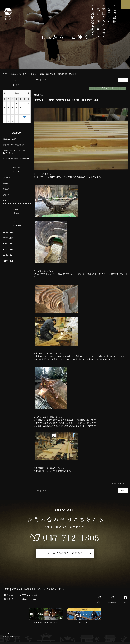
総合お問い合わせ (31, 599)
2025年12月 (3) (8, 255)
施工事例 (9, 599)
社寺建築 (9, 595)
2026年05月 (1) (8, 232)
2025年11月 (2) (8, 261)
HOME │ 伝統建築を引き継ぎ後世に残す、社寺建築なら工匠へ (33, 589)
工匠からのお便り (31, 595)
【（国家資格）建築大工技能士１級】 (16, 159)
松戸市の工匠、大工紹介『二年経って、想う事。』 (15, 152)
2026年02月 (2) (8, 244)
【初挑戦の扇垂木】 (10, 139)
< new (37, 80)
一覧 (123, 80)
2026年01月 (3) (8, 249)
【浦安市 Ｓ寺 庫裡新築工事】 (14, 145)
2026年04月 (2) (8, 238)
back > (45, 80)
